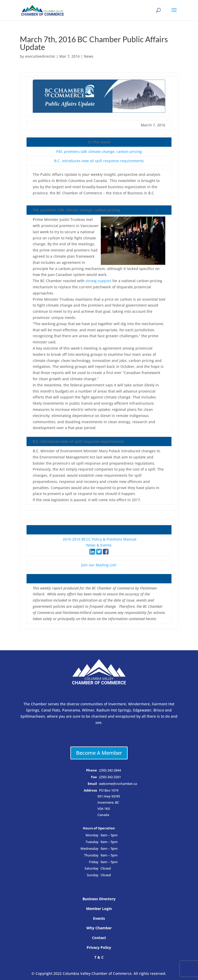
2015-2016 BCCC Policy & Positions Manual (100, 539)
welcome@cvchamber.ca (118, 784)
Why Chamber (99, 928)
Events (99, 918)
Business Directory (99, 899)
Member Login (99, 909)
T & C (99, 957)
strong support (98, 281)
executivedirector (40, 56)
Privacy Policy (99, 947)
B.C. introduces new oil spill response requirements (99, 161)
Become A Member (99, 753)
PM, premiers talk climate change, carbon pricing (99, 151)
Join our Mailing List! (99, 565)
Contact (99, 938)
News (89, 56)
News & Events (99, 545)
